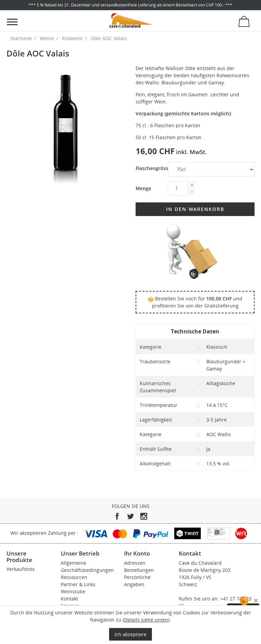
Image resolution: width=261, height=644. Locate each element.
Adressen (135, 563)
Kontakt (69, 599)
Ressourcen (74, 577)
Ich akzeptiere (130, 634)
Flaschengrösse (149, 168)
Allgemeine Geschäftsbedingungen (87, 566)
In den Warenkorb (195, 209)
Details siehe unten (146, 620)
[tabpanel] (66, 124)
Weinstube (73, 591)
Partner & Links (78, 584)
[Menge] (178, 188)
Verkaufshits (21, 569)
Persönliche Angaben (137, 581)
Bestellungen (139, 570)
